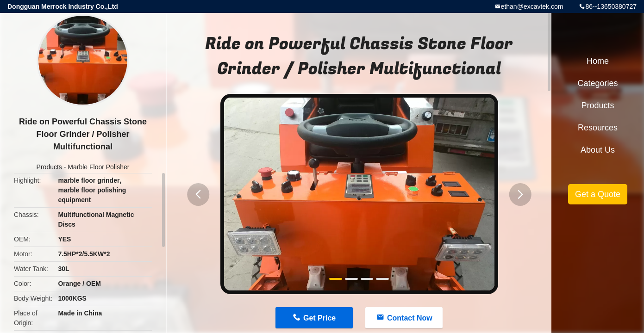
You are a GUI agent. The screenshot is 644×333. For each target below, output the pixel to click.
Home (598, 61)
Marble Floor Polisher (98, 167)
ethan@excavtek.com (532, 6)
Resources (598, 128)
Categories (597, 83)
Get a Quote (598, 194)
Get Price (319, 318)
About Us (598, 150)
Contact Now (410, 318)
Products (49, 167)
